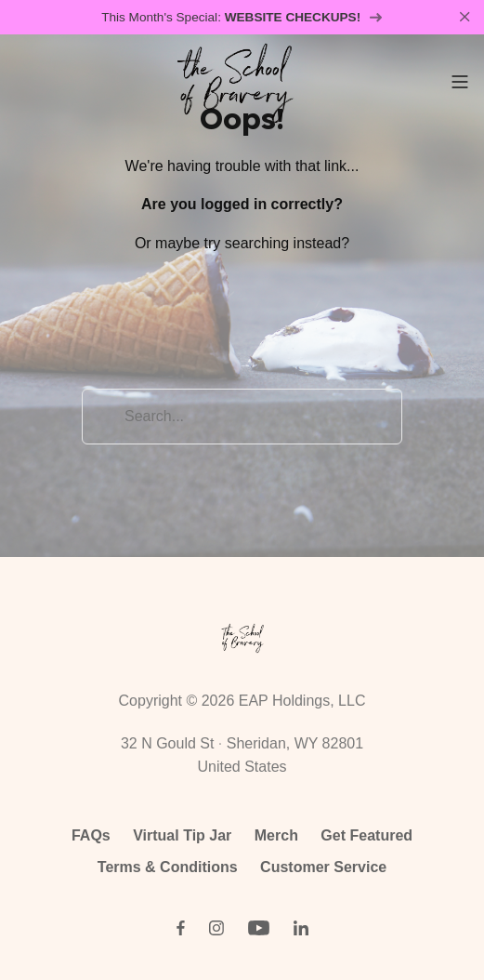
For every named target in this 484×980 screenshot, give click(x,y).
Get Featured (366, 835)
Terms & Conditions (168, 867)
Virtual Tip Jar (182, 835)
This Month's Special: (242, 17)
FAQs (91, 835)
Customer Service (323, 867)
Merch (276, 835)
